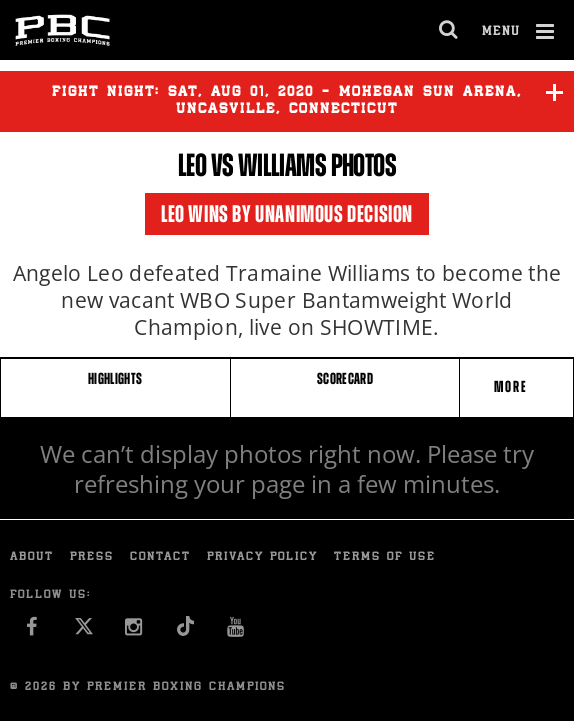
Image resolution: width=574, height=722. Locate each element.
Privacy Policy (262, 557)
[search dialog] (449, 30)
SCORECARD (345, 378)
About (32, 557)
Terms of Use (385, 557)
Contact (160, 557)
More (513, 386)
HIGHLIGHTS (115, 378)
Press (92, 557)
